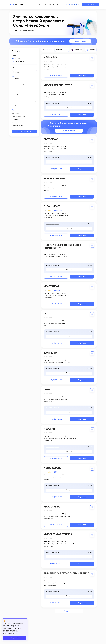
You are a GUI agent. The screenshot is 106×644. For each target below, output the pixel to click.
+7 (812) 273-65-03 (56, 343)
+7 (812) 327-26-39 (56, 563)
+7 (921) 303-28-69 (56, 196)
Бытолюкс (51, 139)
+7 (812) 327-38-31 (56, 524)
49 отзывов (60, 210)
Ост (46, 313)
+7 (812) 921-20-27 (56, 235)
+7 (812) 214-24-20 (72, 4)
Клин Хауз (50, 58)
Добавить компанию (50, 4)
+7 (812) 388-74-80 (56, 304)
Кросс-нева (52, 506)
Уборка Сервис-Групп (58, 85)
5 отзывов (59, 471)
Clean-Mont (52, 206)
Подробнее (82, 76)
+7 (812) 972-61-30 (56, 169)
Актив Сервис (53, 467)
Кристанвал (52, 286)
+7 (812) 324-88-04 (56, 602)
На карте (92, 50)
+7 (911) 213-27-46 (56, 380)
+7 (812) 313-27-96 (56, 276)
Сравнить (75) (78, 50)
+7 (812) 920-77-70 (56, 458)
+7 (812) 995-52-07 (56, 419)
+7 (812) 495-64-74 (56, 76)
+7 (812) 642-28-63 (56, 115)
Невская (49, 428)
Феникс (49, 389)
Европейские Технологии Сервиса (67, 573)
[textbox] (62, 50)
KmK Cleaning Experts (58, 534)
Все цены (69, 108)
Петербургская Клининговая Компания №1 (62, 246)
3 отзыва (59, 290)
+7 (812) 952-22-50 (56, 496)
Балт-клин (51, 352)
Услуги (35, 4)
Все (13, 76)
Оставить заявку (80, 41)
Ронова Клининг (55, 178)
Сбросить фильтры (24, 131)
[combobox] (62, 50)
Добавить (91, 4)
